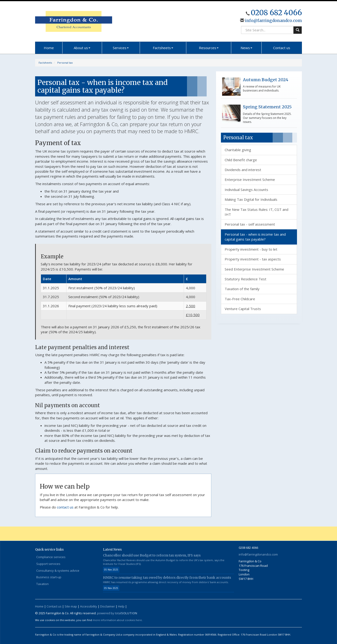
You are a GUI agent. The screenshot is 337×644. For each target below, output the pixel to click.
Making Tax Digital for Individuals (251, 199)
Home (49, 48)
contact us (65, 507)
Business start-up (49, 577)
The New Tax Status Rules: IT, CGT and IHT (256, 212)
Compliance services (51, 557)
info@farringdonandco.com (273, 21)
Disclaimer (108, 606)
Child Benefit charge (241, 160)
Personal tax (65, 63)
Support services (48, 564)
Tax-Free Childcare (240, 299)
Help (121, 606)
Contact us (282, 48)
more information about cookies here (117, 620)
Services (121, 48)
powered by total (117, 613)
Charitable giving (238, 150)
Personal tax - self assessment (250, 224)
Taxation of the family (242, 289)
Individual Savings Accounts (246, 190)
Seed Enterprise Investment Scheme (254, 269)
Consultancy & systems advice (58, 571)
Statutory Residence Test (245, 279)
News (246, 48)
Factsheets (163, 48)
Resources (209, 48)
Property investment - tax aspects (253, 259)
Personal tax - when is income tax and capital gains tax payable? (255, 237)
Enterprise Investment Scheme (250, 179)
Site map (71, 606)
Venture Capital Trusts (243, 309)
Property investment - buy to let (251, 249)
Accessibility (89, 606)
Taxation (42, 584)
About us (82, 48)
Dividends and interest (243, 170)
